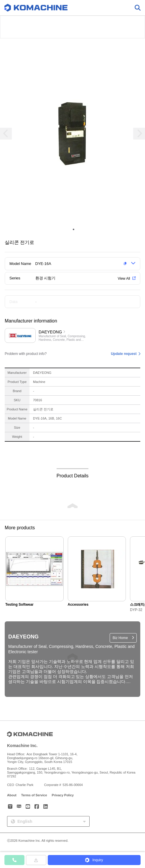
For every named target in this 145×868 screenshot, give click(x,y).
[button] (82, 264)
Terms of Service (34, 795)
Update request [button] (124, 354)
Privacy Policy (63, 795)
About (12, 795)
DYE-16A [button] (43, 264)
